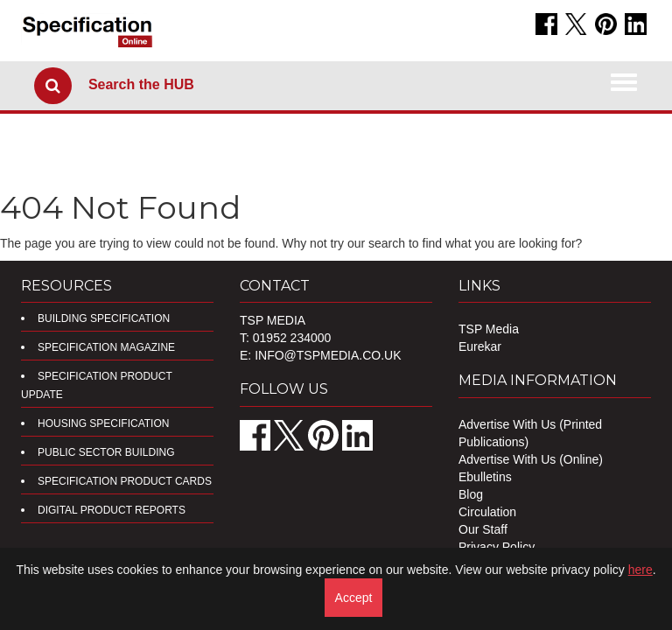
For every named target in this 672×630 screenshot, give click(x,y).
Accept (354, 598)
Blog (471, 494)
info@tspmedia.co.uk (328, 355)
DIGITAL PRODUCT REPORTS (112, 510)
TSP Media (489, 329)
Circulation (487, 512)
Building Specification (104, 318)
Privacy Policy (497, 547)
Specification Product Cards (125, 481)
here (640, 570)
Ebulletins (485, 477)
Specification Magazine (106, 347)
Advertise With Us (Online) (531, 459)
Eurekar (480, 346)
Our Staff (483, 529)
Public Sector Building (106, 452)
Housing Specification (103, 423)
